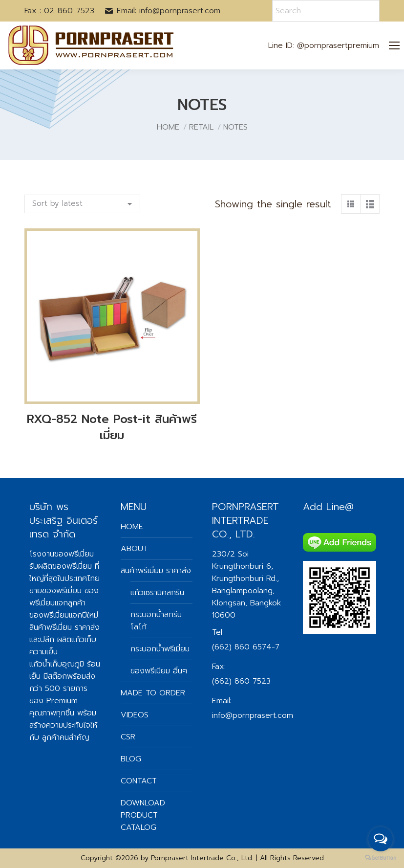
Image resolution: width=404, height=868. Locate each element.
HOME (132, 527)
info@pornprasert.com (253, 715)
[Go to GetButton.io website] (381, 858)
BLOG (131, 759)
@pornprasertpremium (338, 45)
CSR (128, 737)
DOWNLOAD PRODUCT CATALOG (143, 815)
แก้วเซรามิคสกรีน (157, 593)
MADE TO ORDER (153, 693)
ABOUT (134, 549)
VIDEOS (135, 715)
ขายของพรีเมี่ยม (55, 591)
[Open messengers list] (381, 839)
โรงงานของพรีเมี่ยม (62, 554)
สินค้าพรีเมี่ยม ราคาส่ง (64, 627)
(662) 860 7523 (241, 681)
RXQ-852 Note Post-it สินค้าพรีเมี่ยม (112, 427)
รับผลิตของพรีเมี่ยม (61, 566)
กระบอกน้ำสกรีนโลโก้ (156, 621)
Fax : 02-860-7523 (59, 11)
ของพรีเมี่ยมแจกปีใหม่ (64, 615)
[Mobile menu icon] (394, 45)
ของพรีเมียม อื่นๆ (159, 671)
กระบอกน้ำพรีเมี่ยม (160, 649)
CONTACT (139, 781)
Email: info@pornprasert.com (162, 11)
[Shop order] (82, 204)
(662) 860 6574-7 (246, 647)
